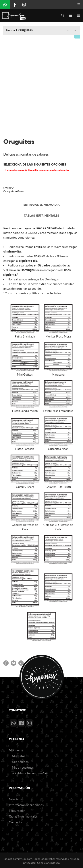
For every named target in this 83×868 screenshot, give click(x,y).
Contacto (15, 821)
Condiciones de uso (48, 861)
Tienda (10, 30)
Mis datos (19, 755)
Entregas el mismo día (42, 203)
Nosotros (15, 798)
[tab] (42, 203)
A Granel (20, 190)
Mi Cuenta (16, 749)
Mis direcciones (23, 766)
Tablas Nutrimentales (41, 214)
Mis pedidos (20, 760)
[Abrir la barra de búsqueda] (63, 15)
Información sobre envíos (26, 804)
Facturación (17, 809)
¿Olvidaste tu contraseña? (30, 772)
